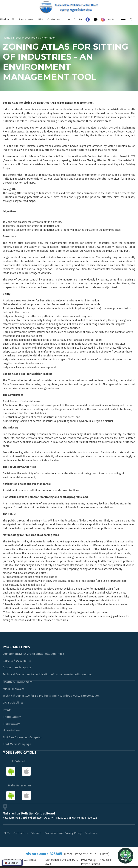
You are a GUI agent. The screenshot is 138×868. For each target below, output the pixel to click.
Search (131, 20)
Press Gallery (11, 724)
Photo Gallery (12, 717)
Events (7, 710)
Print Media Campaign (17, 744)
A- (69, 20)
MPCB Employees (14, 689)
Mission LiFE (7, 20)
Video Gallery (11, 730)
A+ (81, 19)
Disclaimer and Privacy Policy (63, 833)
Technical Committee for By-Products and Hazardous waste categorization (51, 696)
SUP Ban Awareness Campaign (23, 737)
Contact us (54, 20)
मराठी (111, 20)
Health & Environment (18, 682)
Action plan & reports (17, 667)
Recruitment (26, 20)
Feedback (91, 833)
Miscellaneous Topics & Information (34, 38)
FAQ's (7, 833)
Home (7, 38)
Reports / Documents (17, 661)
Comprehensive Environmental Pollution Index (33, 654)
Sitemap (36, 833)
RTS (41, 20)
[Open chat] (125, 855)
